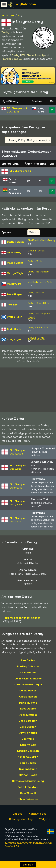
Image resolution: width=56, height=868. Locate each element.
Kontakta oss (38, 815)
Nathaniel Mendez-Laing (28, 782)
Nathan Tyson (28, 776)
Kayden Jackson (28, 752)
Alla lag (8, 15)
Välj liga (28, 865)
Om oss (17, 815)
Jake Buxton (28, 728)
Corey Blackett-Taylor (28, 686)
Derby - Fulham (36, 293)
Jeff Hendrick (28, 734)
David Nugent (28, 704)
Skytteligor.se (25, 4)
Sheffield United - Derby (41, 240)
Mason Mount (28, 770)
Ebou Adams (28, 710)
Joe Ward (28, 740)
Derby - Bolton (36, 261)
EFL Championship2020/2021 (20, 469)
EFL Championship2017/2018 (20, 504)
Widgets (45, 820)
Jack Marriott (28, 716)
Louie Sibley (28, 764)
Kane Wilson (28, 746)
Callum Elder (28, 674)
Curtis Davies (28, 692)
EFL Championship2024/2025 (20, 453)
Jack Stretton (28, 722)
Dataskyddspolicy (21, 820)
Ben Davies (28, 662)
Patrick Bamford (28, 788)
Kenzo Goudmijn (28, 758)
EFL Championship (18, 110)
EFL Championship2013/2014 (20, 521)
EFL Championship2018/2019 (20, 487)
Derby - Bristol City (38, 303)
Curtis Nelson (28, 698)
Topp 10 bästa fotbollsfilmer (22, 619)
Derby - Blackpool (38, 327)
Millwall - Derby (36, 251)
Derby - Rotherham (38, 272)
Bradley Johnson (28, 668)
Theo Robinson (28, 800)
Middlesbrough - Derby (40, 282)
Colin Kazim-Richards (28, 680)
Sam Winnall (28, 794)
